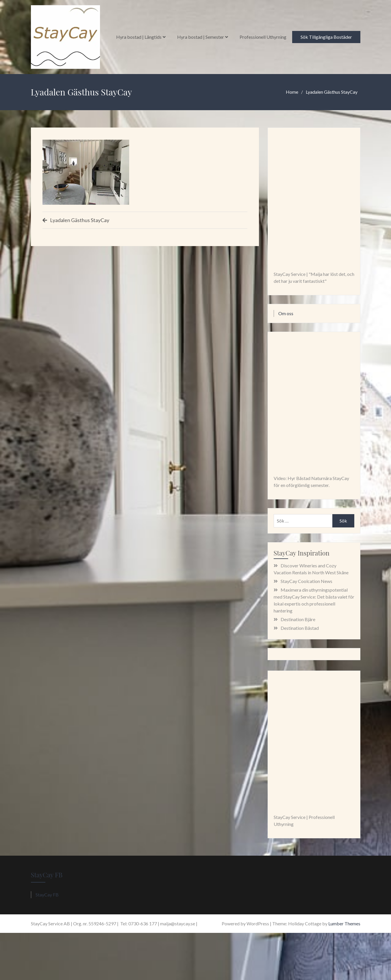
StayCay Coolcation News (306, 581)
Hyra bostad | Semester (201, 37)
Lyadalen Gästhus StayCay (80, 220)
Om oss (286, 313)
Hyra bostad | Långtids (139, 37)
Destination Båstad (300, 628)
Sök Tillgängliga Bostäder (326, 37)
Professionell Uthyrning (263, 37)
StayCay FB (47, 875)
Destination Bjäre (298, 619)
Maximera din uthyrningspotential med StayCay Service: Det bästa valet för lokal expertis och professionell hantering (314, 600)
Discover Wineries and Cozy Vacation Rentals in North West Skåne (311, 569)
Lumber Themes (344, 923)
